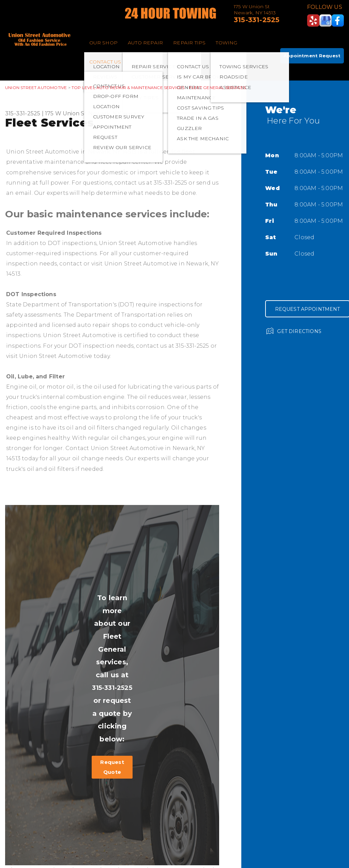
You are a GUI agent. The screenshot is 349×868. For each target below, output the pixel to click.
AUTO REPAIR (145, 43)
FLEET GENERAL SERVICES (217, 88)
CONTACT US (105, 62)
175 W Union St (66, 113)
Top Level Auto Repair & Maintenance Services (128, 88)
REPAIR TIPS (189, 43)
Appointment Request (312, 56)
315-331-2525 (257, 20)
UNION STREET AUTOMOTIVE (36, 88)
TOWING (226, 43)
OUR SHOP (104, 43)
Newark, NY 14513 (112, 113)
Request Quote (112, 767)
